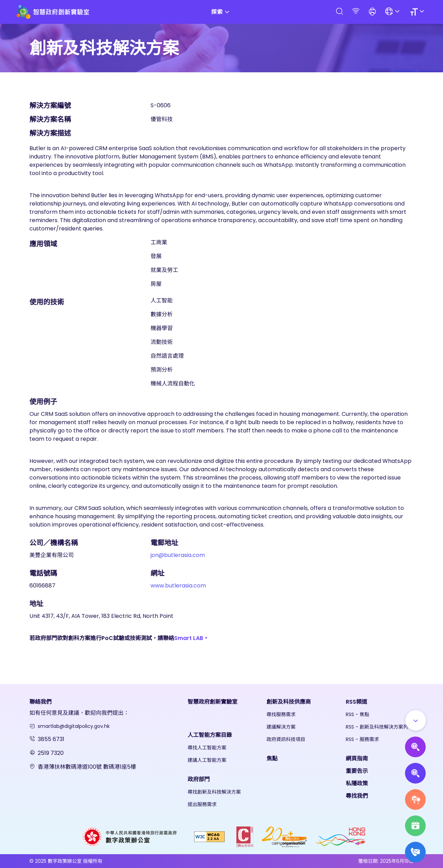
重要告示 (357, 771)
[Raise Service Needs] (415, 800)
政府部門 (199, 779)
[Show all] (416, 720)
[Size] (418, 12)
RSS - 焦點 (358, 714)
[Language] (393, 12)
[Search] (339, 12)
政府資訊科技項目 (286, 739)
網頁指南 (357, 759)
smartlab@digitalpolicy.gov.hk (74, 726)
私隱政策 (357, 783)
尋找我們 (357, 796)
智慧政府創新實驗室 (213, 702)
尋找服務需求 (281, 714)
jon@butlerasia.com (178, 555)
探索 (221, 12)
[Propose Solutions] (415, 773)
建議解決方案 (281, 727)
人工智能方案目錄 (210, 735)
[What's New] (415, 852)
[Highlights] (415, 826)
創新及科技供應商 (289, 702)
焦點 (272, 759)
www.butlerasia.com (178, 586)
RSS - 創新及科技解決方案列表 (379, 727)
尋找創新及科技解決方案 (214, 792)
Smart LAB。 (191, 638)
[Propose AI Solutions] (415, 747)
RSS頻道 (356, 702)
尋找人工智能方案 (207, 748)
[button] (372, 12)
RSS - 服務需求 (362, 739)
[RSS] (356, 12)
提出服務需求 (202, 804)
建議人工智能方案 (207, 760)
